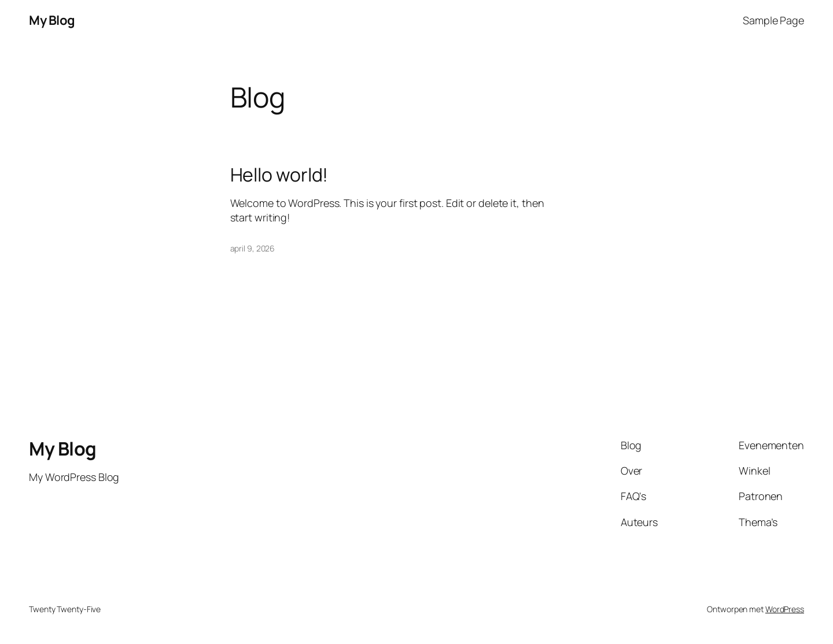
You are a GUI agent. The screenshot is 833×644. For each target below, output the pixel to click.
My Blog (52, 20)
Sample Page (773, 20)
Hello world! (279, 175)
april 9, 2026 (253, 248)
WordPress (785, 609)
